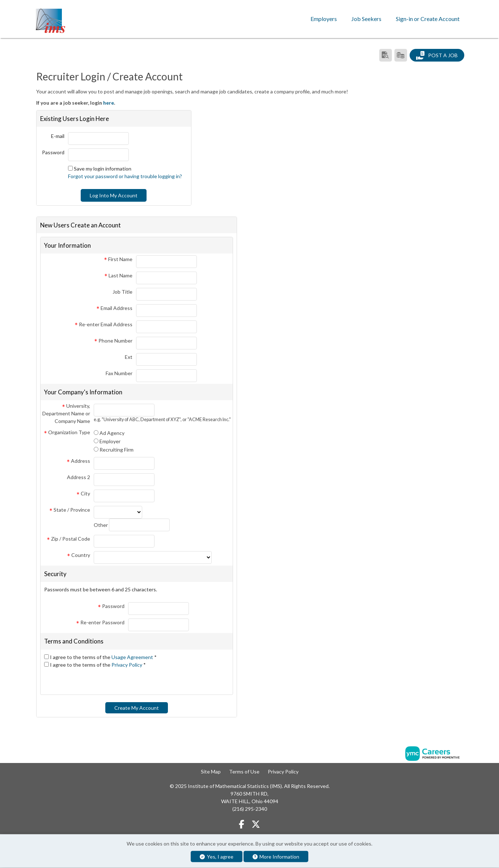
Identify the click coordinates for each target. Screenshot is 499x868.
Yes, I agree (217, 857)
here (109, 102)
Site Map (211, 771)
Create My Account (137, 707)
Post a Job (437, 55)
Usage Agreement (133, 657)
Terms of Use (244, 771)
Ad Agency (112, 433)
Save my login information (103, 168)
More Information (276, 857)
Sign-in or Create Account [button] (428, 19)
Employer (110, 441)
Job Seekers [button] (366, 19)
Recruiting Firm (117, 450)
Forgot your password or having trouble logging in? (125, 176)
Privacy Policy (127, 664)
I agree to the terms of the (103, 657)
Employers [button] (324, 19)
